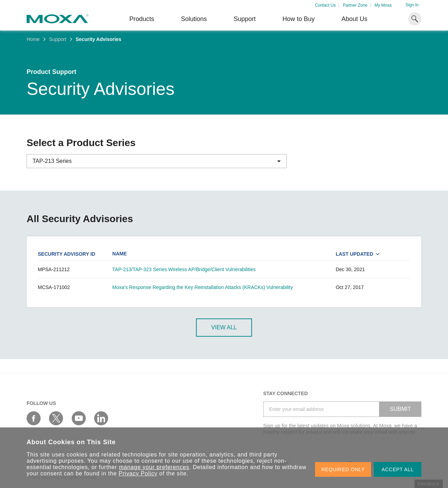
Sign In (412, 5)
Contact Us (325, 5)
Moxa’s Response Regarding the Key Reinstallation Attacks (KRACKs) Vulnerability (203, 287)
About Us (354, 19)
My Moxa (383, 5)
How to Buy (299, 19)
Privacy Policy (138, 473)
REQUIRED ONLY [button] (343, 469)
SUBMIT (400, 409)
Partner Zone (355, 5)
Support (244, 19)
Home (33, 39)
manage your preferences (154, 467)
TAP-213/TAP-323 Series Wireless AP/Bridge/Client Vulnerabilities (184, 269)
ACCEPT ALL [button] (398, 469)
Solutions (194, 19)
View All (224, 327)
